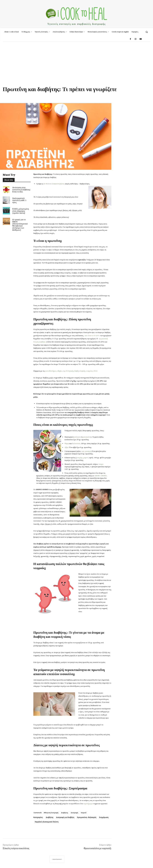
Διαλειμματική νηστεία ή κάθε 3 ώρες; (19, 200)
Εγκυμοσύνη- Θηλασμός (87, 817)
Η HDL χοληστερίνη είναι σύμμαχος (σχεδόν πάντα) (21, 211)
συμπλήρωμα (88, 804)
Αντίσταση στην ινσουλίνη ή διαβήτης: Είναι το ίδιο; (21, 190)
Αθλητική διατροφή (51, 813)
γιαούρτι (88, 451)
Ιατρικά (84, 813)
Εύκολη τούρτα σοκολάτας (16, 848)
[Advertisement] (76, 63)
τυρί (83, 451)
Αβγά (66, 447)
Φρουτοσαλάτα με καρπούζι (97, 848)
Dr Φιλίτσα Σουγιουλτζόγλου (54, 184)
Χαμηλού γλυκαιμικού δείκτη (47, 822)
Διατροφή (74, 813)
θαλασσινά (76, 443)
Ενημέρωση (104, 817)
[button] (147, 32)
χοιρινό (86, 458)
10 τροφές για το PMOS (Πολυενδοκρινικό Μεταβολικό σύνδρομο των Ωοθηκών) (20, 225)
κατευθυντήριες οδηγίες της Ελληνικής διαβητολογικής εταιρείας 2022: (71, 371)
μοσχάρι (79, 458)
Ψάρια (67, 443)
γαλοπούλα (87, 437)
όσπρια (101, 464)
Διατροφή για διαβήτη (65, 817)
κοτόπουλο (77, 437)
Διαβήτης (65, 813)
